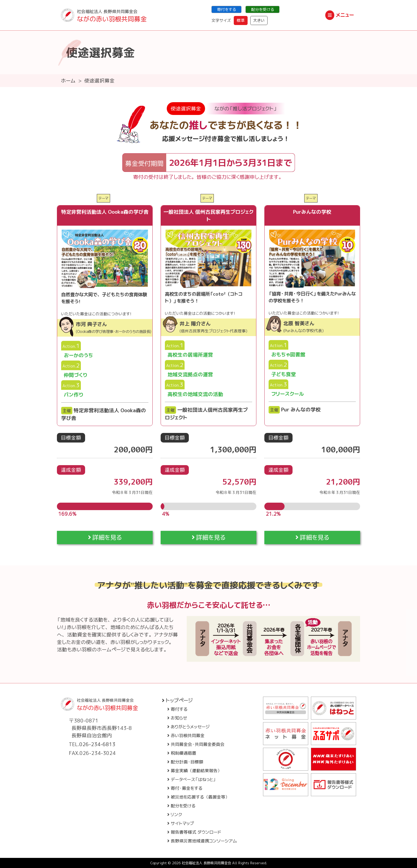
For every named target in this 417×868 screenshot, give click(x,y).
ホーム (68, 81)
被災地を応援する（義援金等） (198, 797)
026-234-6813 (97, 744)
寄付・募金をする (185, 788)
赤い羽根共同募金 (186, 735)
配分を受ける (262, 9)
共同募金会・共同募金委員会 (196, 744)
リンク (175, 815)
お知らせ (177, 718)
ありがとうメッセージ (188, 727)
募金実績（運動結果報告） (195, 771)
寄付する (177, 709)
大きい (259, 20)
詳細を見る (105, 538)
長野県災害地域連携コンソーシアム (202, 841)
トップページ (177, 700)
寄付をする (226, 9)
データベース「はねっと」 (192, 779)
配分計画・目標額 (185, 762)
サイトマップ (181, 823)
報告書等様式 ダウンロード (194, 832)
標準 (241, 20)
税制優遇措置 (182, 753)
